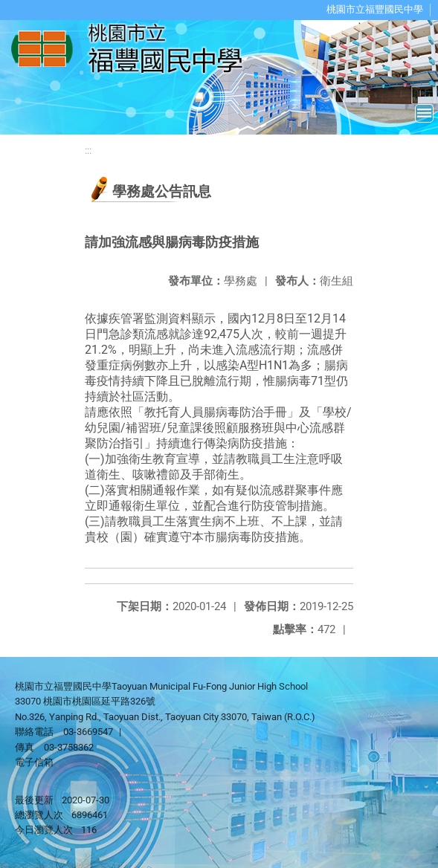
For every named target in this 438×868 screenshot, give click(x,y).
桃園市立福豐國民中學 (375, 9)
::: (88, 150)
